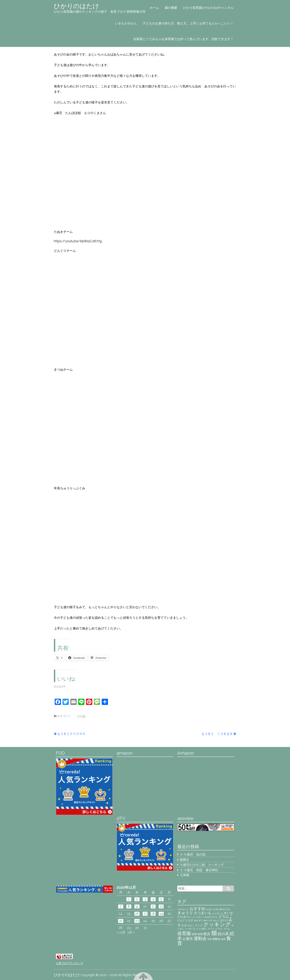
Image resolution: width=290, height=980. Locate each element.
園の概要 (171, 8)
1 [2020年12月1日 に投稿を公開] (129, 899)
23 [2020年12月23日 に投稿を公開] (137, 921)
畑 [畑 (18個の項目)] (214, 933)
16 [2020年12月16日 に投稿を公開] (137, 914)
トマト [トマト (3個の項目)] (219, 929)
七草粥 (185, 875)
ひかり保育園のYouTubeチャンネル (208, 8)
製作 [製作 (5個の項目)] (189, 939)
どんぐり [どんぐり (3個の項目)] (182, 920)
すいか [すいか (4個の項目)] (228, 913)
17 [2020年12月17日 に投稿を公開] (145, 914)
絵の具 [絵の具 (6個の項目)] (223, 934)
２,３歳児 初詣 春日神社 (199, 870)
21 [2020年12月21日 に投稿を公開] (121, 921)
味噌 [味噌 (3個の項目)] (200, 934)
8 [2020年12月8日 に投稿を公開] (129, 906)
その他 (81, 716)
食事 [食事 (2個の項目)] (223, 939)
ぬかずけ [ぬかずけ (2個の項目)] (198, 920)
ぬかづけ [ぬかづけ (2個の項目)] (208, 920)
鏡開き (185, 860)
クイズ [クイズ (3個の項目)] (199, 925)
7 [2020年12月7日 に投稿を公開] (121, 906)
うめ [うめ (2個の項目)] (179, 909)
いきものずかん (126, 23)
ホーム (154, 8)
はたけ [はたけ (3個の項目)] (224, 920)
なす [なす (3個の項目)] (191, 920)
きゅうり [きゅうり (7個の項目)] (185, 913)
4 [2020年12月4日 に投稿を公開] (153, 899)
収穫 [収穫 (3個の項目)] (194, 934)
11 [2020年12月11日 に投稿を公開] (153, 906)
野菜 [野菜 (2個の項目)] (210, 939)
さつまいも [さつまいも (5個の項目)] (203, 913)
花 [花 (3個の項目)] (184, 939)
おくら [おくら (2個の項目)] (186, 909)
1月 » (131, 932)
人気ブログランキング (70, 963)
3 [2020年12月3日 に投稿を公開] (145, 899)
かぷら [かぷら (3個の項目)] (227, 909)
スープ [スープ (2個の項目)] (211, 929)
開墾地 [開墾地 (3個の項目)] (216, 939)
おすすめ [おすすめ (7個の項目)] (198, 909)
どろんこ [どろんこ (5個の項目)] (226, 916)
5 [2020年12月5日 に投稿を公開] (161, 899)
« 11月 (121, 932)
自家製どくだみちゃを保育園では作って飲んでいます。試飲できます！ (183, 39)
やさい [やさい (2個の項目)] (191, 925)
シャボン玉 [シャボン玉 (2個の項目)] (190, 929)
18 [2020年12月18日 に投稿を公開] (153, 914)
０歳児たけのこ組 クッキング (202, 865)
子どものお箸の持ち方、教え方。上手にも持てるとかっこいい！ (188, 23)
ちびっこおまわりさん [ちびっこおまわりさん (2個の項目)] (207, 917)
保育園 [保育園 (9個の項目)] (184, 933)
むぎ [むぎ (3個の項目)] (184, 925)
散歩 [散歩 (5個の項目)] (207, 934)
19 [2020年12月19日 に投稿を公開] (161, 914)
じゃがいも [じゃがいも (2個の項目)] (218, 913)
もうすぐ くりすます (217, 734)
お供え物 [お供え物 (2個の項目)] (218, 909)
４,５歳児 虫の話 (193, 854)
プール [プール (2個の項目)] (227, 929)
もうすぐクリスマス (71, 734)
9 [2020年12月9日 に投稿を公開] (137, 906)
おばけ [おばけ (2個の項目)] (209, 909)
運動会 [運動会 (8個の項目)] (200, 938)
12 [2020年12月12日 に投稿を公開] (161, 906)
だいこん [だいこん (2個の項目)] (191, 917)
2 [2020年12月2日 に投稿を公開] (137, 899)
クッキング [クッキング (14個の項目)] (217, 924)
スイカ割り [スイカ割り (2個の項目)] (202, 929)
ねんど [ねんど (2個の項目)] (216, 920)
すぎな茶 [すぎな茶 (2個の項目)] (182, 917)
